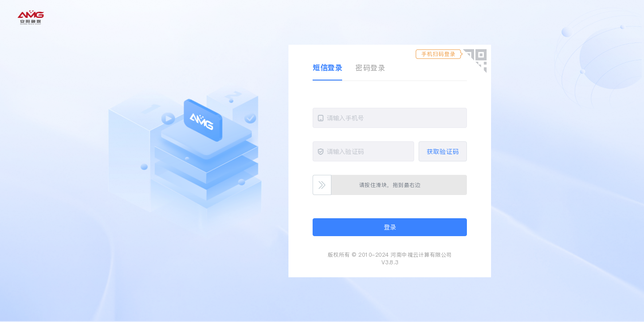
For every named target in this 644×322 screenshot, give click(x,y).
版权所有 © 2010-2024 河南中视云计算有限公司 (390, 255)
